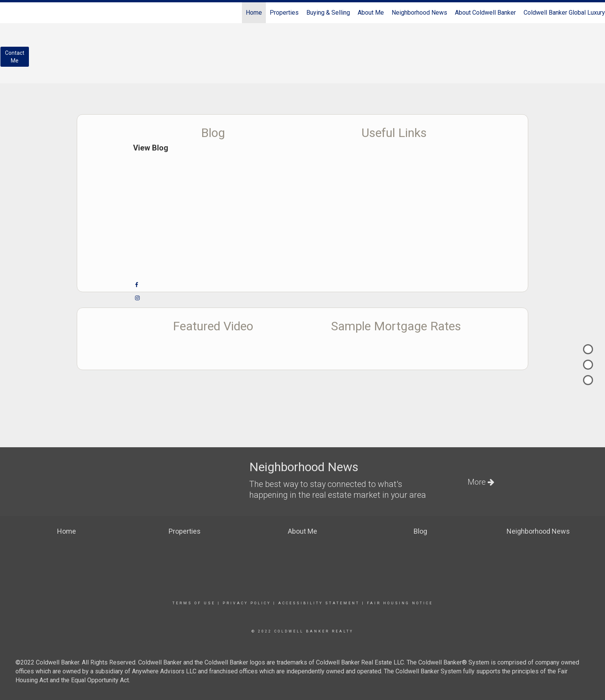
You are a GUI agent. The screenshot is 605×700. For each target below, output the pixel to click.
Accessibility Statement (319, 603)
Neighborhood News (419, 13)
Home (254, 13)
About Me (371, 13)
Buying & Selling (328, 13)
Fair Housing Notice (400, 603)
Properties (284, 13)
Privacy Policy (247, 603)
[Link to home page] (10, 13)
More (481, 482)
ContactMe (15, 57)
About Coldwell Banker (485, 13)
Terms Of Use (194, 603)
